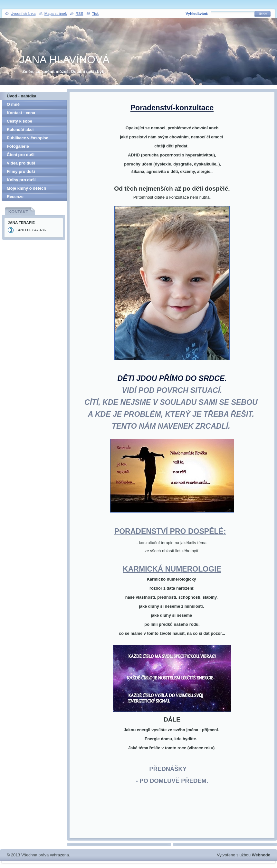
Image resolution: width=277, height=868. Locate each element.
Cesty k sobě (19, 121)
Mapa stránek (56, 14)
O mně (13, 104)
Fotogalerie (18, 146)
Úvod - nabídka (22, 96)
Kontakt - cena (21, 113)
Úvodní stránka (23, 14)
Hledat (263, 14)
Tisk (96, 14)
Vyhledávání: (197, 14)
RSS (80, 14)
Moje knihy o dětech (26, 188)
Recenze (15, 197)
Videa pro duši (21, 163)
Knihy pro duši (21, 180)
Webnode (261, 855)
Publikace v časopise (28, 138)
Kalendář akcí (20, 130)
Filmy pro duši (21, 171)
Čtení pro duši (21, 155)
